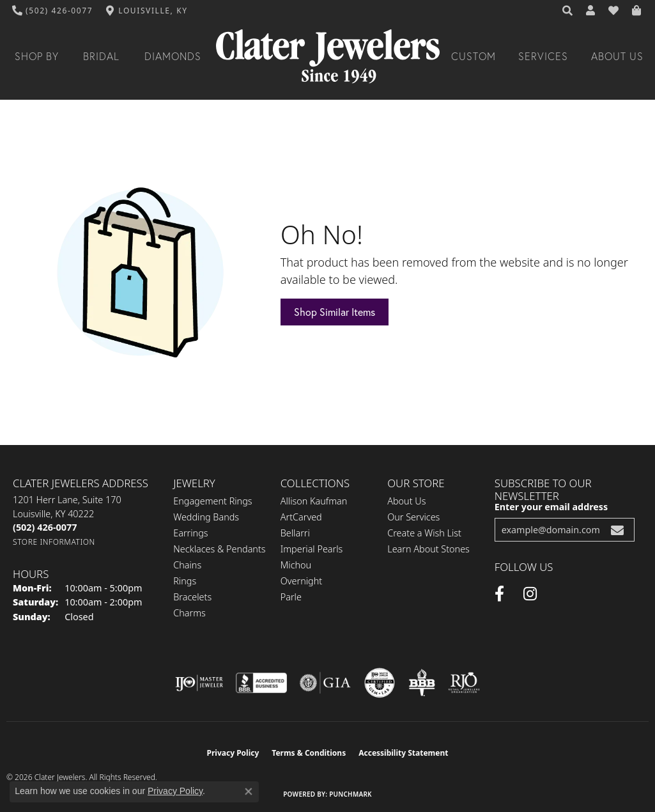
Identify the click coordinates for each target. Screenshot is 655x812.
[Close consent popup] (249, 792)
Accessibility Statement (403, 753)
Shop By (37, 56)
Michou (296, 565)
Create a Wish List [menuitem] (424, 533)
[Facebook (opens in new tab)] (499, 594)
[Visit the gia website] (325, 683)
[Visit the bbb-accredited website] (261, 683)
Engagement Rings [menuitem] (212, 501)
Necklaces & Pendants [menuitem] (219, 549)
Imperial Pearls (312, 549)
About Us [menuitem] (406, 501)
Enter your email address (551, 507)
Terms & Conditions (309, 753)
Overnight (301, 581)
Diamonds (173, 56)
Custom (474, 56)
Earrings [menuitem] (190, 533)
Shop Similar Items (335, 312)
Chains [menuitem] (187, 565)
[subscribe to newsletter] (617, 530)
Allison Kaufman (314, 501)
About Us (617, 56)
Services (543, 56)
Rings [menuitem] (185, 581)
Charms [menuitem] (189, 613)
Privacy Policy (233, 753)
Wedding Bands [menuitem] (206, 517)
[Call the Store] (45, 527)
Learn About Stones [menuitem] (428, 549)
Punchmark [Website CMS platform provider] (351, 794)
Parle (291, 597)
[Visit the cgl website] (380, 683)
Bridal (101, 56)
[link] (53, 11)
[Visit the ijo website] (199, 683)
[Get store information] (54, 542)
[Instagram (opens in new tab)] (530, 594)
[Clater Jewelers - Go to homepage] (328, 57)
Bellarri (295, 533)
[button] (568, 11)
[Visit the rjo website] (464, 683)
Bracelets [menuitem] (192, 597)
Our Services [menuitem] (413, 517)
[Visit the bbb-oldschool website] (422, 683)
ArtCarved (301, 517)
